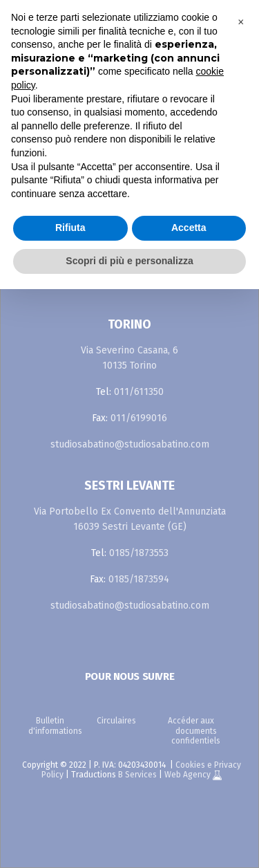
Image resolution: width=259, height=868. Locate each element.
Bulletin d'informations (55, 726)
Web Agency (189, 775)
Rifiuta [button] (70, 228)
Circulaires (116, 721)
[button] (241, 22)
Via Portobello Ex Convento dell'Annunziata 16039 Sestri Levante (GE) (130, 519)
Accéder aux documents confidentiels (194, 731)
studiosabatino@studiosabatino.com (130, 444)
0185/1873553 (139, 553)
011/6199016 (139, 418)
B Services (137, 775)
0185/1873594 (139, 579)
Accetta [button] (189, 228)
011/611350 (139, 392)
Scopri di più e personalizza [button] (129, 261)
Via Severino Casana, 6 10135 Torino (129, 358)
